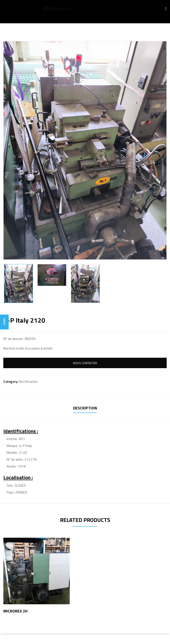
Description (85, 408)
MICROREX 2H (15, 611)
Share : (4, 321)
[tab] (85, 409)
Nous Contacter (85, 363)
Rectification (28, 382)
